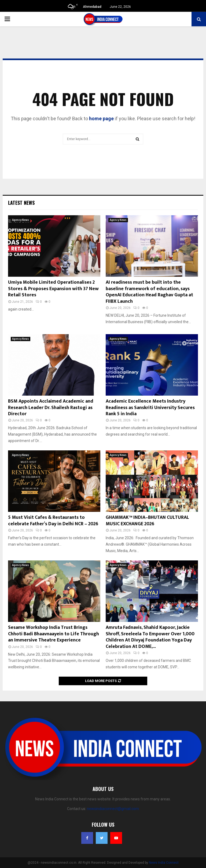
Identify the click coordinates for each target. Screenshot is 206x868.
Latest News (21, 203)
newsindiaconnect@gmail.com (113, 809)
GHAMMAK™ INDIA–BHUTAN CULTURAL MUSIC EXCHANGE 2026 (147, 521)
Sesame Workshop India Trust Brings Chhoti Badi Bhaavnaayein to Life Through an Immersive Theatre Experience (54, 634)
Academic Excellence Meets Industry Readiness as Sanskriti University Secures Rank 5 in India (150, 408)
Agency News (21, 220)
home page (101, 118)
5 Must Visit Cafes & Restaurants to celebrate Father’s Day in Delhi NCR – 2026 (53, 521)
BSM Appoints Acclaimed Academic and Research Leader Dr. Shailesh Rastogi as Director (51, 408)
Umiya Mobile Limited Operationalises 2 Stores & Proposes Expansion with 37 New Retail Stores (53, 289)
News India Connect (164, 863)
